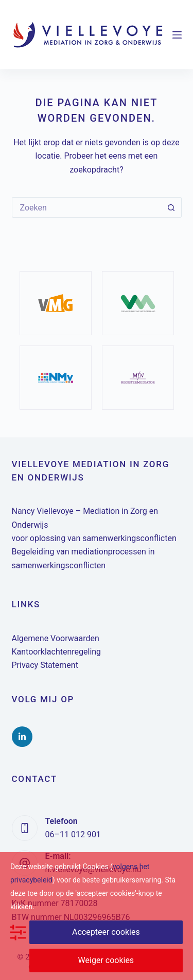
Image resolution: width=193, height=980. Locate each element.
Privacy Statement (45, 665)
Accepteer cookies (106, 932)
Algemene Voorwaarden (56, 638)
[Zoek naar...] (86, 207)
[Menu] (177, 35)
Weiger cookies (106, 960)
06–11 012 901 (73, 834)
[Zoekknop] (171, 207)
